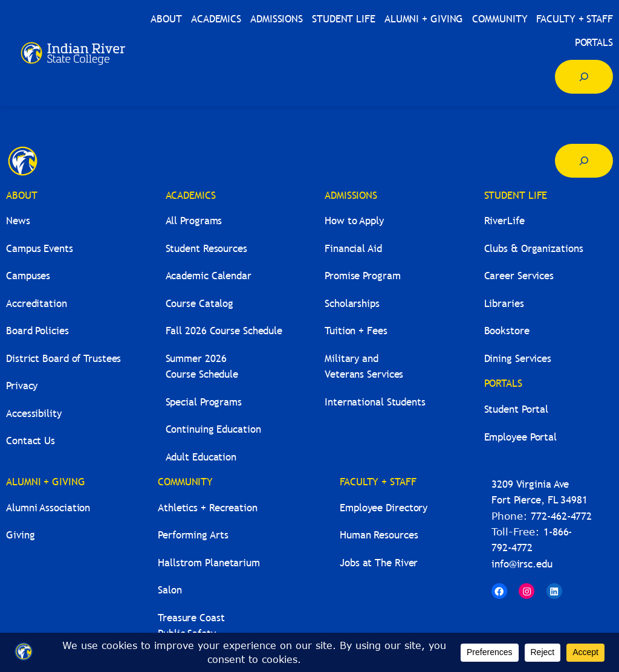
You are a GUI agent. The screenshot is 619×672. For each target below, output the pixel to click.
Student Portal (517, 409)
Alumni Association (48, 508)
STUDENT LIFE (516, 195)
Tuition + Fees (356, 331)
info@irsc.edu (522, 564)
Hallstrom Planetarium (209, 563)
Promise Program (363, 276)
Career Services (519, 276)
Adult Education (201, 457)
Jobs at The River (379, 563)
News (18, 221)
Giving (20, 535)
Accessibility (34, 414)
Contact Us (31, 441)
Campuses (28, 276)
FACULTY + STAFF (378, 482)
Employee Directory (384, 508)
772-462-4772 (561, 516)
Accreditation (37, 304)
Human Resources (379, 535)
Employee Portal (521, 437)
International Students (375, 402)
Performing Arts (193, 535)
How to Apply (354, 221)
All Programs (194, 221)
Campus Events (40, 249)
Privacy (22, 386)
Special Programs (204, 402)
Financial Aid (353, 249)
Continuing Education (213, 429)
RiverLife (504, 221)
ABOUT (22, 195)
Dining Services (518, 359)
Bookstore (507, 331)
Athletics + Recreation (208, 508)
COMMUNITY (185, 482)
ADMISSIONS (351, 195)
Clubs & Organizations (534, 249)
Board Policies (37, 331)
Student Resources (206, 249)
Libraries (504, 304)
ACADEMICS (191, 195)
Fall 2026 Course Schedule (224, 331)
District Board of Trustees (63, 359)
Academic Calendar (209, 276)
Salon (170, 590)
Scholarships (352, 304)
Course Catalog (200, 304)
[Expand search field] (584, 77)
